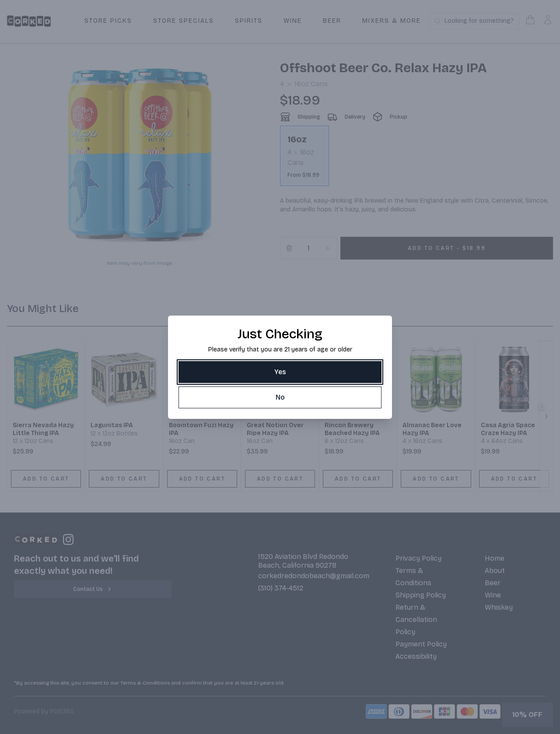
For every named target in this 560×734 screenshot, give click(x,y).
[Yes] (280, 372)
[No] (280, 397)
